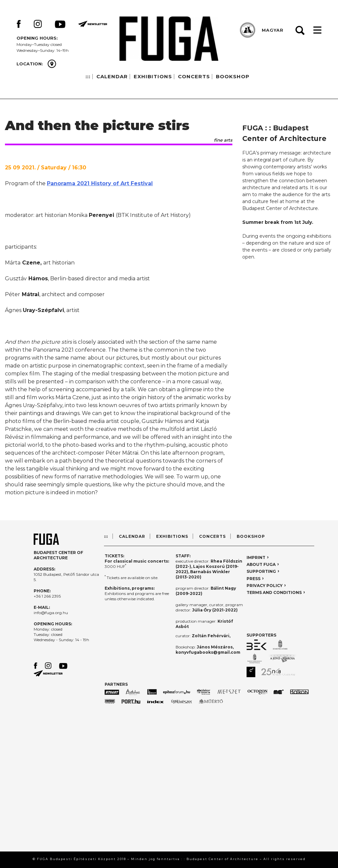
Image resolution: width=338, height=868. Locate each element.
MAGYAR (273, 30)
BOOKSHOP (233, 76)
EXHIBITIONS (153, 76)
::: (88, 76)
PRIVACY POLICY (265, 586)
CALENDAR (112, 76)
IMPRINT (256, 557)
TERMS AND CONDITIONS (274, 592)
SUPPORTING (261, 571)
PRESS (253, 579)
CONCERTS (194, 76)
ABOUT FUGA (261, 564)
